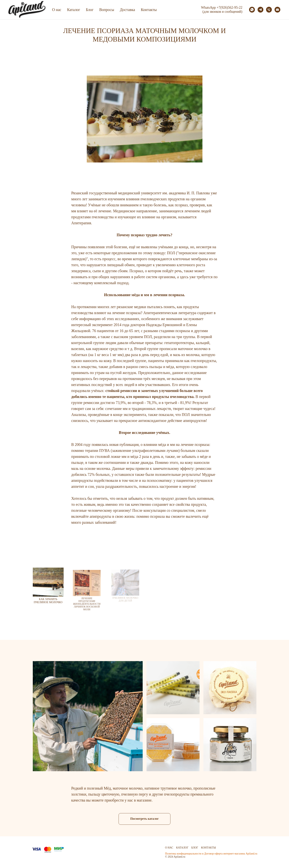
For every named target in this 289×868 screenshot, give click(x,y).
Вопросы (107, 10)
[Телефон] (269, 10)
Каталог (74, 10)
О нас (57, 10)
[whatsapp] (252, 10)
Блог (90, 10)
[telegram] (260, 10)
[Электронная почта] (277, 10)
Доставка (128, 10)
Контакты (149, 10)
